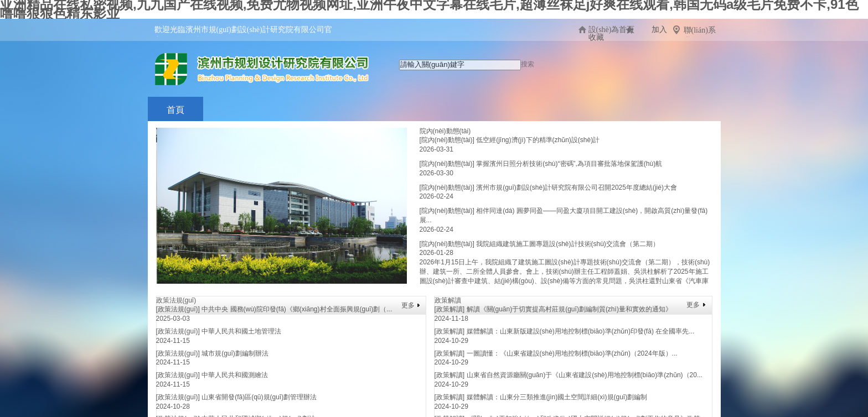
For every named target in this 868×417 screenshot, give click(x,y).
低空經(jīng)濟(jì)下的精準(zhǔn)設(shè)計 (538, 140)
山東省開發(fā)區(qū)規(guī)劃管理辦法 (259, 397)
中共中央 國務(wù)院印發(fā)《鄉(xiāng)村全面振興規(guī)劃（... (297, 309)
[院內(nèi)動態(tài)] (447, 140)
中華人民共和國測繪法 (235, 375)
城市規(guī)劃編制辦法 (235, 353)
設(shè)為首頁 (612, 30)
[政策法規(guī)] (178, 309)
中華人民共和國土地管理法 (241, 331)
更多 (408, 305)
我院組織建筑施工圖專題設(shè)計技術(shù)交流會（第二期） (568, 244)
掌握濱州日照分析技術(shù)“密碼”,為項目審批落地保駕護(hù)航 (569, 164)
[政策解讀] (450, 309)
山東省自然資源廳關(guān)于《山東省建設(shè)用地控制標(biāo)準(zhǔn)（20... (585, 375)
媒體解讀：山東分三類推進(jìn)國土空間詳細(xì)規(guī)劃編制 (557, 397)
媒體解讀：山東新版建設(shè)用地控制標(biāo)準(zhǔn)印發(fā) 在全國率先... (581, 331)
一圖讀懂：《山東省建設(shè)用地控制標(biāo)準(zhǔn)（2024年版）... (572, 353)
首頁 (175, 110)
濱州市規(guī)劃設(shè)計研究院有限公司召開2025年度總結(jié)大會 (577, 187)
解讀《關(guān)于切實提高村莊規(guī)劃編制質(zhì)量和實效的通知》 (569, 309)
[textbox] (460, 65)
